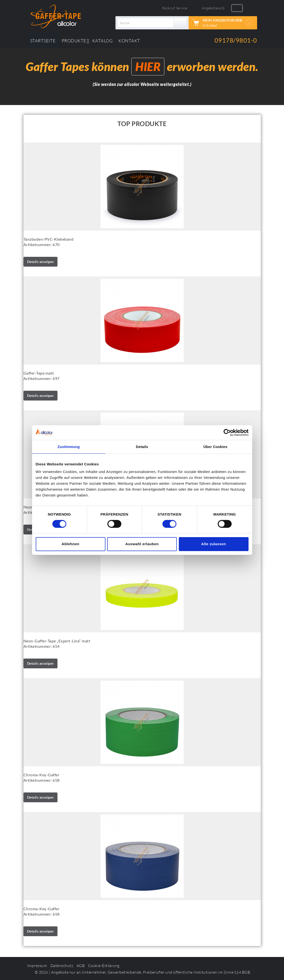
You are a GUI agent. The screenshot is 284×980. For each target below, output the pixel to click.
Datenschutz (62, 966)
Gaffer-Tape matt (39, 373)
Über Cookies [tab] (216, 446)
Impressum (37, 966)
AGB (81, 966)
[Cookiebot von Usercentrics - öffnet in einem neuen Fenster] (227, 432)
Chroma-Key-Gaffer (42, 775)
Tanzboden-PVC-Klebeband (49, 239)
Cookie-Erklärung (104, 966)
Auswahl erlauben (142, 544)
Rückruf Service (175, 8)
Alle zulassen (214, 544)
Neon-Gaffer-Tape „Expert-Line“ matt (57, 641)
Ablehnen (70, 544)
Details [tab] (142, 446)
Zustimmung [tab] (69, 446)
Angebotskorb (213, 8)
